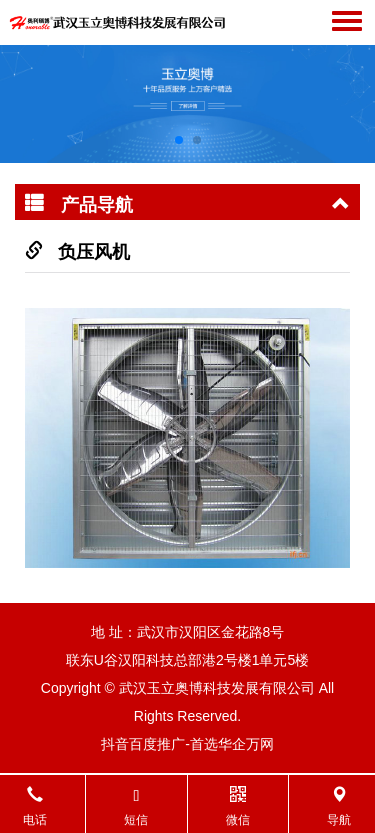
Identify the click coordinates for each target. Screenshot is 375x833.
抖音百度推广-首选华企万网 (187, 744)
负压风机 (94, 252)
